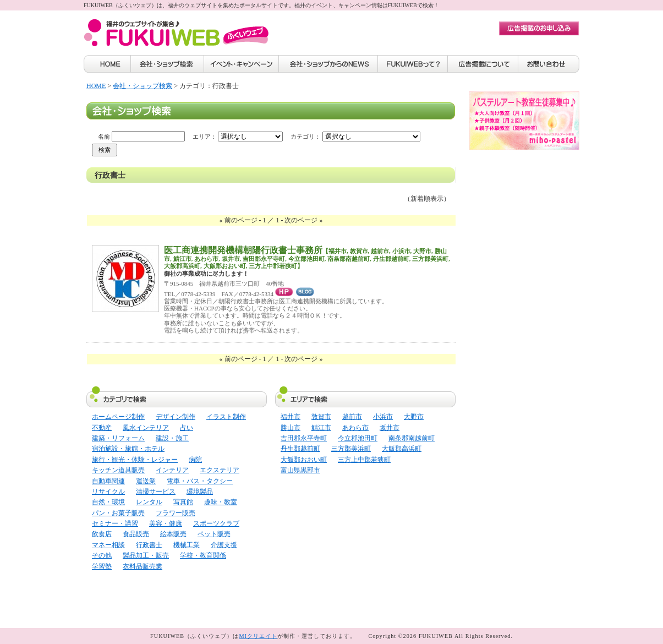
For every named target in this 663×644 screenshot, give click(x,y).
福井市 (291, 417)
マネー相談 (108, 545)
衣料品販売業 (143, 566)
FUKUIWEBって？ (413, 64)
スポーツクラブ (216, 523)
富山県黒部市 (300, 470)
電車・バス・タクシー (200, 481)
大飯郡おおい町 (304, 460)
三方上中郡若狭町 (364, 460)
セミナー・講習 (115, 523)
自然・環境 (108, 502)
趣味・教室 (221, 502)
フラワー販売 (176, 513)
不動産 (102, 428)
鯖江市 (321, 428)
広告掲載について (483, 64)
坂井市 (390, 428)
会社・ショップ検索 (167, 64)
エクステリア (220, 470)
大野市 (414, 417)
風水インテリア (146, 428)
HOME (107, 64)
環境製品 (200, 492)
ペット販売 (214, 534)
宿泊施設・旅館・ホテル (128, 449)
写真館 (183, 502)
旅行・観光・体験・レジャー (135, 460)
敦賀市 (321, 417)
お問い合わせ (549, 64)
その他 (102, 555)
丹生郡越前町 (300, 449)
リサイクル (108, 492)
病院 (195, 460)
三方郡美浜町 (351, 449)
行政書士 (149, 545)
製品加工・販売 (146, 555)
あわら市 (355, 428)
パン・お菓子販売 (118, 513)
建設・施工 (172, 438)
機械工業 (187, 545)
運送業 (146, 481)
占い (187, 428)
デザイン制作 (176, 417)
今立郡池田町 (358, 438)
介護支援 (224, 545)
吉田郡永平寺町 (304, 438)
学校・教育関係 (203, 555)
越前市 (352, 417)
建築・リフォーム (118, 438)
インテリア (172, 470)
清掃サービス (156, 492)
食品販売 (136, 534)
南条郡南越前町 (412, 438)
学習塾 (102, 566)
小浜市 (383, 417)
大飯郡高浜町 (402, 449)
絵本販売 (173, 534)
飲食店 (102, 534)
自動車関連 (108, 481)
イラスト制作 (226, 417)
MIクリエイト (258, 636)
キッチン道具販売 (118, 470)
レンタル (149, 502)
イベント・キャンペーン (242, 64)
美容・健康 (166, 523)
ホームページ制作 (118, 417)
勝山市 (291, 428)
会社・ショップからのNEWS (328, 64)
